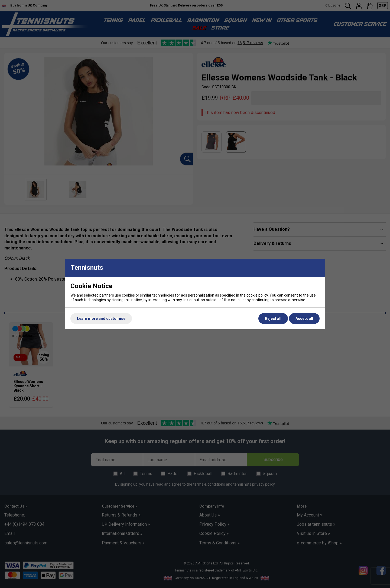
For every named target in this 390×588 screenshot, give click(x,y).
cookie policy (257, 295)
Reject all (273, 319)
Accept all (304, 319)
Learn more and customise (101, 319)
